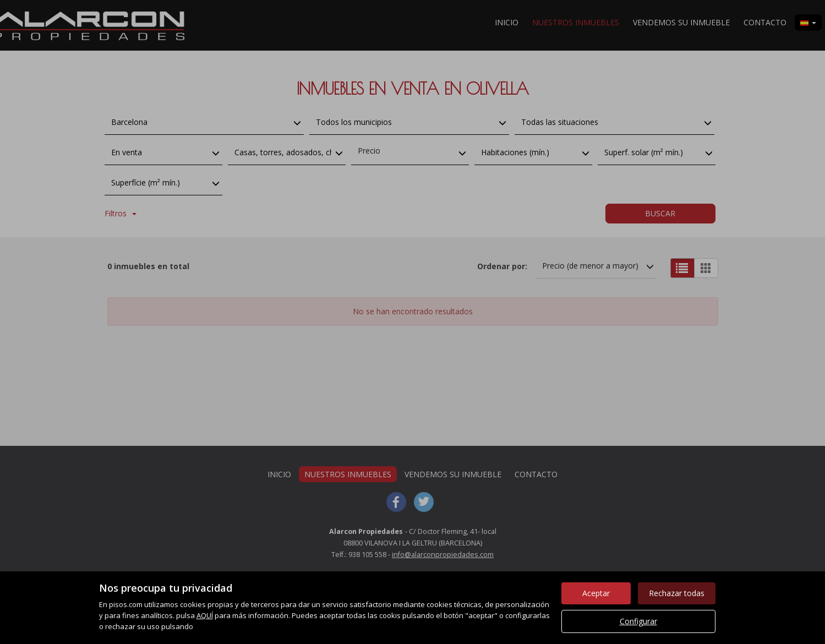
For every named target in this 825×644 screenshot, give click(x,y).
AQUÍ (205, 615)
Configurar (638, 621)
